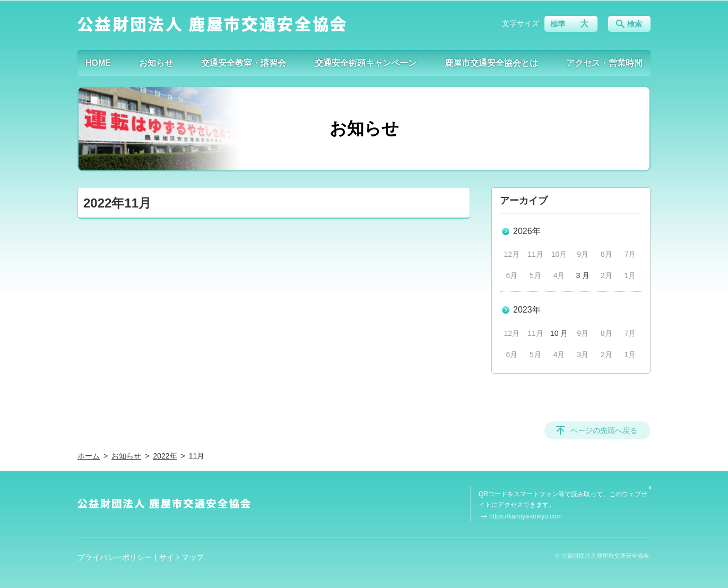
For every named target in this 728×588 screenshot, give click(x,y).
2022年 (165, 456)
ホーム (89, 456)
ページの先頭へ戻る (604, 430)
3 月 (583, 275)
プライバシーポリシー (115, 557)
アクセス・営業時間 (604, 63)
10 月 (559, 333)
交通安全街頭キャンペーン (366, 63)
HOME (98, 63)
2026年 (527, 231)
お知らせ (156, 63)
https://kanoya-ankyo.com (526, 516)
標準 (558, 24)
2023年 (527, 310)
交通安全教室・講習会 (244, 63)
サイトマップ (181, 557)
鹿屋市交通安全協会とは (491, 63)
